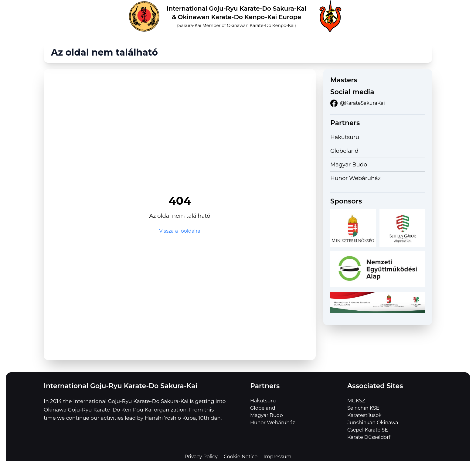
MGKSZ (356, 401)
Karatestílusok (364, 415)
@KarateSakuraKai (358, 103)
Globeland (344, 151)
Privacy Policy (201, 457)
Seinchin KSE (363, 408)
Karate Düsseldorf (369, 437)
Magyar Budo (349, 165)
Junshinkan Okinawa (373, 423)
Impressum (277, 457)
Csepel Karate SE (368, 430)
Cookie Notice (241, 457)
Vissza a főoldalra (180, 231)
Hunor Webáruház (355, 178)
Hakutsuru (345, 137)
